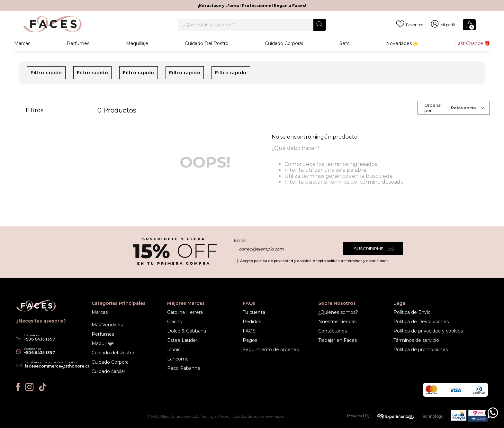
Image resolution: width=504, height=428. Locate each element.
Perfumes (78, 53)
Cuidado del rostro (207, 53)
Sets (344, 53)
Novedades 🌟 (402, 53)
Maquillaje (137, 53)
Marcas (22, 53)
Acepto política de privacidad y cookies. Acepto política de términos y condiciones (314, 261)
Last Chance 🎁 (473, 53)
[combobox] (252, 30)
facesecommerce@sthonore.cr (57, 366)
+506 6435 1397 (39, 353)
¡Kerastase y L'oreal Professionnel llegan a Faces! (252, 6)
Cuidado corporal (284, 53)
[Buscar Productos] (320, 29)
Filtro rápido (46, 83)
